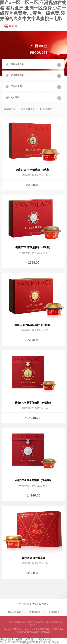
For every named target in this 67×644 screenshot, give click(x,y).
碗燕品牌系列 (28, 109)
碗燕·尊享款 (46, 109)
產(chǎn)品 (10, 109)
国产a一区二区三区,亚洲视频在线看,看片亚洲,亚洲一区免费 (29, 642)
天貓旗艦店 (54, 612)
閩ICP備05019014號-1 (50, 629)
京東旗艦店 (35, 612)
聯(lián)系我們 (14, 612)
